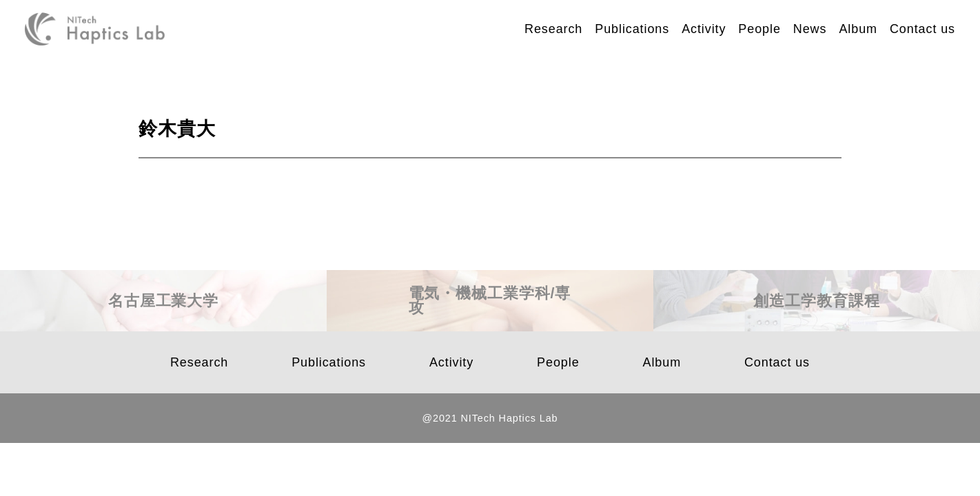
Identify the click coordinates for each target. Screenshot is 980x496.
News (810, 29)
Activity (704, 29)
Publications (632, 29)
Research (553, 29)
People (759, 29)
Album (858, 29)
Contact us (922, 29)
